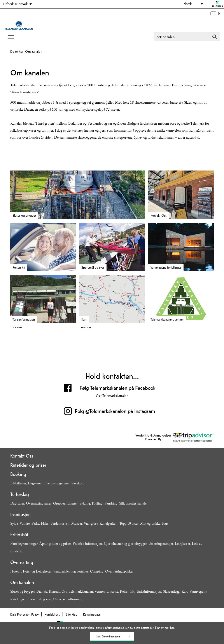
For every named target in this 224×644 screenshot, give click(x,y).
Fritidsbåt (19, 534)
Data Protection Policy (24, 614)
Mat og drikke (150, 524)
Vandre (25, 524)
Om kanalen (22, 582)
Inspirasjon (20, 514)
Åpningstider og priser (55, 544)
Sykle (14, 524)
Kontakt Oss (22, 456)
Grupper (59, 504)
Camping (97, 572)
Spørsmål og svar (39, 600)
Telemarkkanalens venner (87, 592)
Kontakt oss (52, 614)
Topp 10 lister (129, 524)
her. (172, 628)
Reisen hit (127, 592)
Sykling (85, 504)
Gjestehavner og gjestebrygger (125, 544)
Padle (35, 524)
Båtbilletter (18, 484)
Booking (18, 474)
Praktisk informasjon (87, 544)
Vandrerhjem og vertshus (71, 572)
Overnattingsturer (56, 484)
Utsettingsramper (161, 544)
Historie (112, 592)
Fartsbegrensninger (24, 544)
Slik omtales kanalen (134, 504)
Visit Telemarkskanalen (112, 396)
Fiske (45, 524)
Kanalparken (108, 524)
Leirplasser (182, 544)
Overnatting (22, 562)
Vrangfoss (91, 524)
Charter (72, 504)
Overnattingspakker (119, 572)
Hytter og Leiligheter (36, 572)
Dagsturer (35, 484)
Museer (77, 524)
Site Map (72, 614)
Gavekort (77, 484)
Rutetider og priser (28, 465)
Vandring (111, 504)
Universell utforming (68, 600)
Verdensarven (60, 524)
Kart (165, 524)
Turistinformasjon (149, 592)
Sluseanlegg (171, 592)
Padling (97, 504)
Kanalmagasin (92, 614)
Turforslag (20, 494)
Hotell (15, 572)
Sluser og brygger (23, 592)
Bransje (42, 592)
